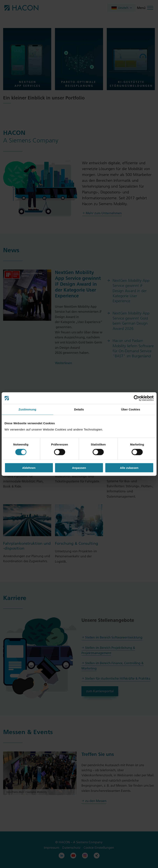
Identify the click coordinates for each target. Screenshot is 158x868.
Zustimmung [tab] (27, 409)
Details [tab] (79, 409)
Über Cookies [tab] (131, 409)
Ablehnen (29, 468)
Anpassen (79, 468)
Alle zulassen (129, 468)
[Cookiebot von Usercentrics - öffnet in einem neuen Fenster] (136, 398)
